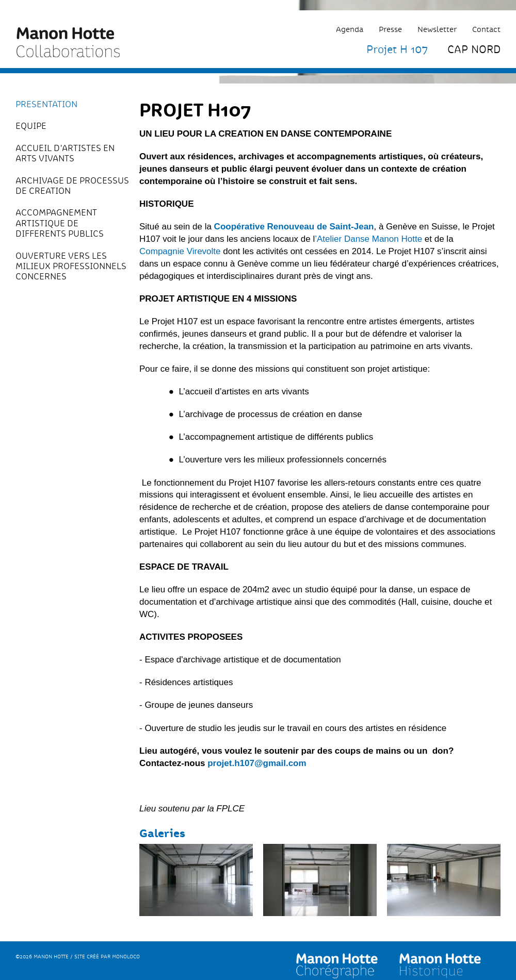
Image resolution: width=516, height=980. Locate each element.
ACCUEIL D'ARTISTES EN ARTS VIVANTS (65, 153)
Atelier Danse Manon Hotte (369, 239)
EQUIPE (31, 126)
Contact (486, 29)
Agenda (350, 29)
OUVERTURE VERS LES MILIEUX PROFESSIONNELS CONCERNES (71, 266)
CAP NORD (474, 49)
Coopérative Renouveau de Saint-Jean (294, 227)
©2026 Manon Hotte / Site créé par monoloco (78, 957)
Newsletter (437, 29)
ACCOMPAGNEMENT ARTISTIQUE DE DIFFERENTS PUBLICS (60, 223)
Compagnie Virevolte (180, 251)
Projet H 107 (397, 49)
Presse (390, 29)
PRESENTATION (46, 104)
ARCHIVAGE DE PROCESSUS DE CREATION (72, 186)
